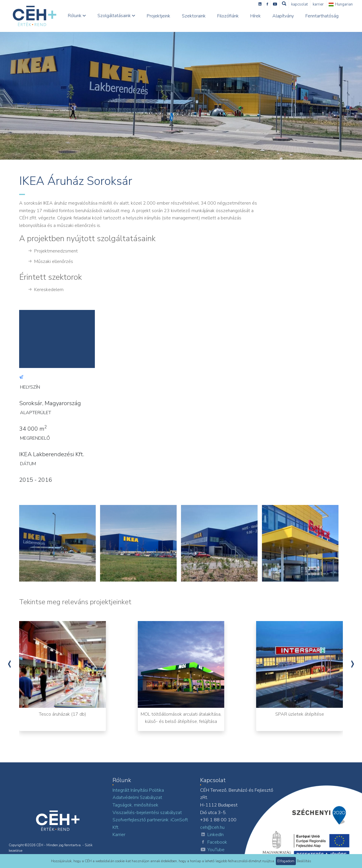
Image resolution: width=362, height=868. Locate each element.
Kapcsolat (299, 4)
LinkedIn (212, 835)
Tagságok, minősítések (135, 805)
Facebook (214, 842)
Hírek (256, 16)
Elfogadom (286, 861)
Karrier (318, 4)
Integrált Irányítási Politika (138, 790)
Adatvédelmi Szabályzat (137, 797)
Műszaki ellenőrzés (51, 262)
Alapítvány (283, 16)
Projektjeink (159, 16)
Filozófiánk (228, 16)
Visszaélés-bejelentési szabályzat (147, 813)
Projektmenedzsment (53, 251)
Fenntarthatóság (322, 16)
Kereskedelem (46, 290)
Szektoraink (194, 16)
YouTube (212, 850)
